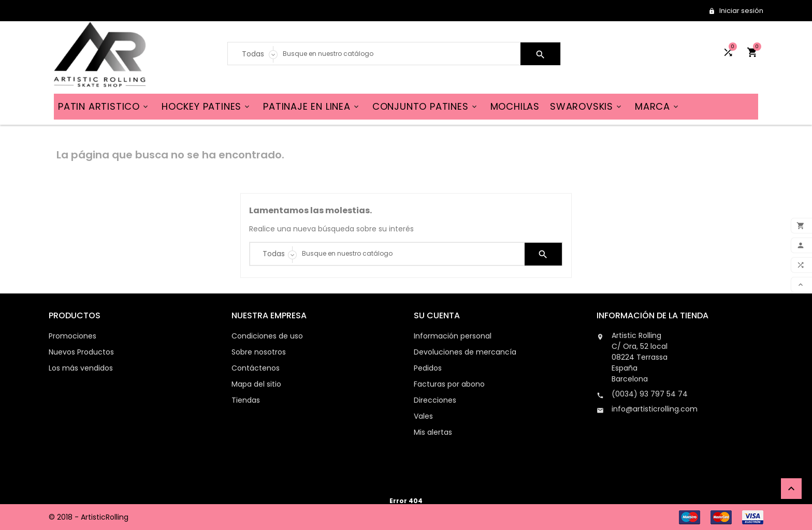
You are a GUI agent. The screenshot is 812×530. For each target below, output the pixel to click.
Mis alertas (433, 432)
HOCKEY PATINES (206, 107)
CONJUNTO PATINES (425, 107)
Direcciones (435, 400)
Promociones (72, 336)
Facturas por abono (449, 384)
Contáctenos (256, 368)
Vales (423, 416)
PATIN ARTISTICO (104, 107)
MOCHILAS (515, 106)
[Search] (399, 54)
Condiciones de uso (267, 336)
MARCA (657, 107)
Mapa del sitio (256, 384)
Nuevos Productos (81, 352)
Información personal (453, 336)
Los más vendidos (81, 368)
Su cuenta (437, 315)
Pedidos (428, 368)
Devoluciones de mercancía (465, 352)
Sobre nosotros (259, 352)
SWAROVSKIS (586, 107)
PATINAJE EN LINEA (312, 107)
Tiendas (246, 400)
